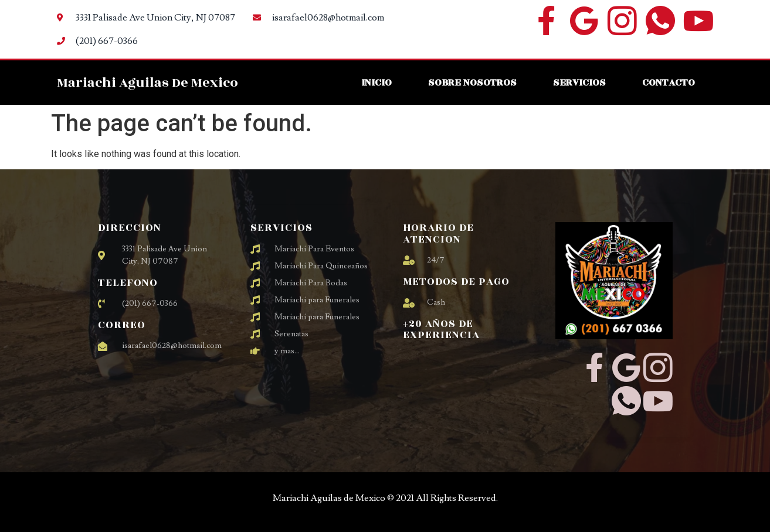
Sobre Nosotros (472, 82)
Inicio (376, 82)
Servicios (579, 82)
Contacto (669, 82)
